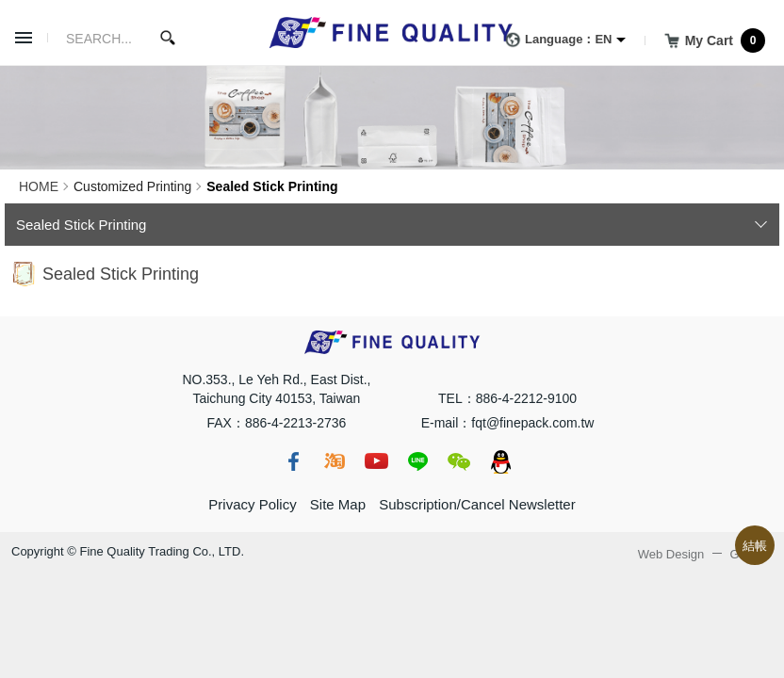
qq (500, 461)
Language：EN (555, 40)
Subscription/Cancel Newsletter (477, 504)
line (417, 461)
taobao (335, 461)
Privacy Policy (252, 504)
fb (293, 461)
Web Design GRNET (705, 554)
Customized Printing (132, 186)
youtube (376, 461)
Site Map (338, 504)
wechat (459, 461)
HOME (39, 186)
